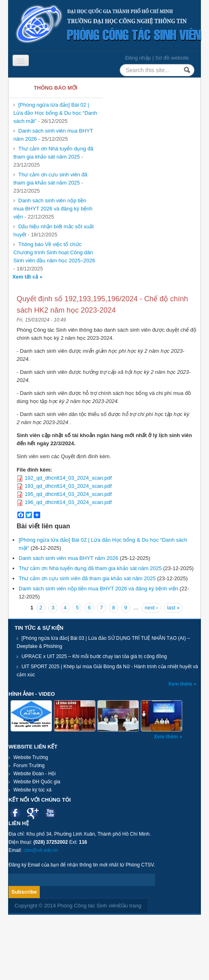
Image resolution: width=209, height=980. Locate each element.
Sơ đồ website (172, 58)
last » (173, 608)
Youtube (50, 813)
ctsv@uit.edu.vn (41, 850)
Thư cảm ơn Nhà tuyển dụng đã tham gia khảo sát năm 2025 (53, 153)
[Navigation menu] (21, 60)
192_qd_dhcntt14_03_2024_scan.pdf (68, 478)
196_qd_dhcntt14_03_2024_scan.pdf (68, 502)
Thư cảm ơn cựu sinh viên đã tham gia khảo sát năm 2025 (50, 179)
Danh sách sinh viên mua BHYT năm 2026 (68, 558)
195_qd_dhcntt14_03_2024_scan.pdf (68, 494)
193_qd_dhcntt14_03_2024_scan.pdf (68, 486)
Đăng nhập (138, 58)
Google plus (33, 813)
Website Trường (31, 757)
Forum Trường (29, 766)
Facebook (15, 813)
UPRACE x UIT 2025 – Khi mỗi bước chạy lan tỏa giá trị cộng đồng (94, 656)
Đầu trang (130, 906)
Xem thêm (181, 684)
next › (152, 608)
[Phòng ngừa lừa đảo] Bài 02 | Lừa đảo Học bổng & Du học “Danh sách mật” (55, 113)
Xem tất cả (26, 277)
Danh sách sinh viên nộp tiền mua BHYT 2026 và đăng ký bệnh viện (53, 209)
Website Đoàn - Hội (34, 774)
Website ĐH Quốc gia (37, 782)
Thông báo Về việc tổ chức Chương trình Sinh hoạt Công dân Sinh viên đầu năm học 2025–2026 (54, 252)
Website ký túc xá (32, 790)
